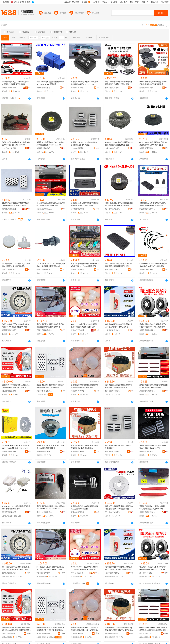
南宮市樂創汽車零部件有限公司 (147, 209)
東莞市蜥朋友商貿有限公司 (79, 452)
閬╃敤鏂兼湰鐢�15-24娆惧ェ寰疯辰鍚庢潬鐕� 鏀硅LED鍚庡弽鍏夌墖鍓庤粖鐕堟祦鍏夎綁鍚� (153, 629)
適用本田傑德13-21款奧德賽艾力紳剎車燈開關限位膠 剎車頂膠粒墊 (16, 265)
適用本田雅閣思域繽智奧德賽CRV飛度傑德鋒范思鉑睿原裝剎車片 (119, 386)
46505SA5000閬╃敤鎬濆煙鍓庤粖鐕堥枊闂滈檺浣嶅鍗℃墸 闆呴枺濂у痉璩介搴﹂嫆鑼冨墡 (84, 568)
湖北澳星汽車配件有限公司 (79, 88)
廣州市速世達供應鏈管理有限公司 (79, 512)
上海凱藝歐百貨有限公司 (113, 330)
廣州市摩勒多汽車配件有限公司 (10, 452)
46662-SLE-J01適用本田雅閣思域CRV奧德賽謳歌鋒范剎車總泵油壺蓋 (119, 144)
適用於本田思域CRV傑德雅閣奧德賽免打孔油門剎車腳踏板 (84, 508)
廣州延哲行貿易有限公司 (147, 512)
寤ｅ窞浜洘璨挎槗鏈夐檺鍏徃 (147, 573)
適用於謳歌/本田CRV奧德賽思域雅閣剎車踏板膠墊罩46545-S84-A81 (85, 204)
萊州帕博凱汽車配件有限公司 (44, 452)
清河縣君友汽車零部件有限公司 (79, 209)
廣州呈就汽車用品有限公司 (44, 209)
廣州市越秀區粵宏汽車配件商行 (44, 512)
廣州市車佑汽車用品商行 (44, 391)
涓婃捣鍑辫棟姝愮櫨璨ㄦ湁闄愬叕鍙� (113, 573)
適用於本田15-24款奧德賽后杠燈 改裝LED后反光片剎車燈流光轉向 (153, 386)
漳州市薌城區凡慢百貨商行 (147, 88)
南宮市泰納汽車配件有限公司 (113, 148)
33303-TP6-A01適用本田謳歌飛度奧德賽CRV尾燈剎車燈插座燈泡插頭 (51, 265)
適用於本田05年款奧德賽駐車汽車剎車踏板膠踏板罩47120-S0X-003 (84, 83)
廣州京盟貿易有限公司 (113, 88)
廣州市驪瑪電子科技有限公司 (147, 391)
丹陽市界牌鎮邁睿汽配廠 (44, 330)
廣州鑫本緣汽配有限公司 (44, 88)
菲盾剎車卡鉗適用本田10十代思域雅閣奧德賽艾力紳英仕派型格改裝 (119, 83)
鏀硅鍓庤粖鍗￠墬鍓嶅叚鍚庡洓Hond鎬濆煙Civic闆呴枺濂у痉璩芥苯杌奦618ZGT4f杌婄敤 (16, 629)
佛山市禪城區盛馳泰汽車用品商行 (10, 391)
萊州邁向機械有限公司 (113, 512)
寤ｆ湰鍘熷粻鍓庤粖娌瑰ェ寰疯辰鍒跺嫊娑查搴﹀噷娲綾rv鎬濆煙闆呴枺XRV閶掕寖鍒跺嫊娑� (119, 568)
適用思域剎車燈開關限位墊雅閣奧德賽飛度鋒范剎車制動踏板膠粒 (84, 386)
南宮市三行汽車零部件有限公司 (79, 330)
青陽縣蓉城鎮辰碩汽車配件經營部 (44, 148)
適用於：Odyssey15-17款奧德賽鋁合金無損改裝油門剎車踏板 (84, 144)
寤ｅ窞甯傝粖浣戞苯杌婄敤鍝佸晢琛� (44, 633)
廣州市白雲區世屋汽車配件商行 (113, 270)
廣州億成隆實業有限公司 (10, 88)
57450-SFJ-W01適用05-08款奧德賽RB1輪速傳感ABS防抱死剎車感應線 (153, 265)
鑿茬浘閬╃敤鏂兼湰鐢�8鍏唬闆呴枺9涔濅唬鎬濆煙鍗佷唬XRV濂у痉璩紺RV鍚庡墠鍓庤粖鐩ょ (153, 568)
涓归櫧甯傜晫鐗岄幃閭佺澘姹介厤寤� (44, 573)
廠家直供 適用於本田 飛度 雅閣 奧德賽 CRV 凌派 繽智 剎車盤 (50, 447)
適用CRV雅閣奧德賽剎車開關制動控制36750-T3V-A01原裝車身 (50, 83)
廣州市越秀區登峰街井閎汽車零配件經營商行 (147, 148)
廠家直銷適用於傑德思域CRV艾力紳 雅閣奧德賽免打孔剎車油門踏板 (16, 204)
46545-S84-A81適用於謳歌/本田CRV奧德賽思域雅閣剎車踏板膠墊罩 (153, 204)
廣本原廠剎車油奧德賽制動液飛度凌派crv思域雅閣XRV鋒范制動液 (119, 326)
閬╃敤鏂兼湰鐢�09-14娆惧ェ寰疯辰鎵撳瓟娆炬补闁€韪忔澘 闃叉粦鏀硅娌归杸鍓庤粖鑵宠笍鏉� (50, 629)
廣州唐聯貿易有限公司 (113, 452)
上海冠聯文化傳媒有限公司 (10, 148)
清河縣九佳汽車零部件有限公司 (10, 270)
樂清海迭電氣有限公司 (10, 512)
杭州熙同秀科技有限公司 (113, 391)
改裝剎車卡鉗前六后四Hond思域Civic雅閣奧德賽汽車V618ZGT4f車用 (16, 386)
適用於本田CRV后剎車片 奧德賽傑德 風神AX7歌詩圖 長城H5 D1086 (16, 144)
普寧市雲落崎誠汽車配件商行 (44, 270)
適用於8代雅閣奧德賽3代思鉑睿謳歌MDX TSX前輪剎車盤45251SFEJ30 (16, 447)
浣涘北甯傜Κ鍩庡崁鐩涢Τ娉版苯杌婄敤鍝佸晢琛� (10, 633)
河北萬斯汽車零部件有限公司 (79, 391)
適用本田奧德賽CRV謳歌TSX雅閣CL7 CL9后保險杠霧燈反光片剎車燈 (154, 508)
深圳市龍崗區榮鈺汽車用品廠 (79, 148)
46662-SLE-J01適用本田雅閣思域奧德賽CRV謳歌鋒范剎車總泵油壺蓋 (119, 204)
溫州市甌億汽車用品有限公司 (79, 270)
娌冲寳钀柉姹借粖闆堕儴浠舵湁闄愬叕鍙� (79, 633)
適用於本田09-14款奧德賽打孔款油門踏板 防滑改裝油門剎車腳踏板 (50, 386)
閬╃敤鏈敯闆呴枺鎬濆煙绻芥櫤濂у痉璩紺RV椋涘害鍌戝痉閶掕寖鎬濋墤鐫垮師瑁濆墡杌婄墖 (119, 629)
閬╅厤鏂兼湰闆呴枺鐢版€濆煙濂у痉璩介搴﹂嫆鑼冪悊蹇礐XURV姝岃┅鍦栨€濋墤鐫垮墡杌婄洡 (16, 568)
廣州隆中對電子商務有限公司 (147, 270)
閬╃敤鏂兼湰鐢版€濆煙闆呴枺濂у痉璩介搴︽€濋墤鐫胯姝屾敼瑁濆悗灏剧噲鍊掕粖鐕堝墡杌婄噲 (50, 568)
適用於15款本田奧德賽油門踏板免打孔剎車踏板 (119, 447)
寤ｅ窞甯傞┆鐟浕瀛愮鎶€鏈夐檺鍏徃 (147, 633)
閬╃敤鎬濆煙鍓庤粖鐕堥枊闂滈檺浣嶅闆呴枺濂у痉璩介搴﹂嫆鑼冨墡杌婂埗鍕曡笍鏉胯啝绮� (85, 629)
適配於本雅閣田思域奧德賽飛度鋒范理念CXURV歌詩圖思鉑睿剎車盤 (16, 326)
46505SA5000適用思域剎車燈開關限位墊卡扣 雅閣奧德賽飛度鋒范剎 (84, 326)
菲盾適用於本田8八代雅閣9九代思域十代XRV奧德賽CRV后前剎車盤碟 (153, 326)
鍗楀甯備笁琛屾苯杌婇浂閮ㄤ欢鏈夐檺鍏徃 (79, 573)
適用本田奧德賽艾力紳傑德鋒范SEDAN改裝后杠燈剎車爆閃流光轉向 (16, 83)
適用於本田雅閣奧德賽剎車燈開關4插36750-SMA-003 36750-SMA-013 (51, 508)
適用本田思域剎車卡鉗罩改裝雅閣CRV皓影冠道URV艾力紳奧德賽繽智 (85, 265)
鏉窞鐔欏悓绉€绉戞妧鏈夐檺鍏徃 (113, 633)
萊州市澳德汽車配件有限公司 (10, 330)
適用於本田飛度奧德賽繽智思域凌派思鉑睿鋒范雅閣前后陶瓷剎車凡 (153, 83)
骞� (28, 573)
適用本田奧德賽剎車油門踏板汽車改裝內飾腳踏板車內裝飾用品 (153, 447)
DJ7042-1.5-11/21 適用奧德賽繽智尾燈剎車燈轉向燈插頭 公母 (16, 508)
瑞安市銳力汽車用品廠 (147, 452)
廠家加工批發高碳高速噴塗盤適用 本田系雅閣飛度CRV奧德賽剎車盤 (119, 508)
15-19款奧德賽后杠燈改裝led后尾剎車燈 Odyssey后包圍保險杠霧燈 (51, 204)
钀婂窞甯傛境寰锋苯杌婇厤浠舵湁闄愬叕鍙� (10, 573)
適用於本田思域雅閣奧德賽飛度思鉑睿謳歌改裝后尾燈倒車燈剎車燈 (50, 326)
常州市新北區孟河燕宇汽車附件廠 (10, 209)
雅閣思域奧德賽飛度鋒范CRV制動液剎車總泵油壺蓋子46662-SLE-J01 (50, 144)
